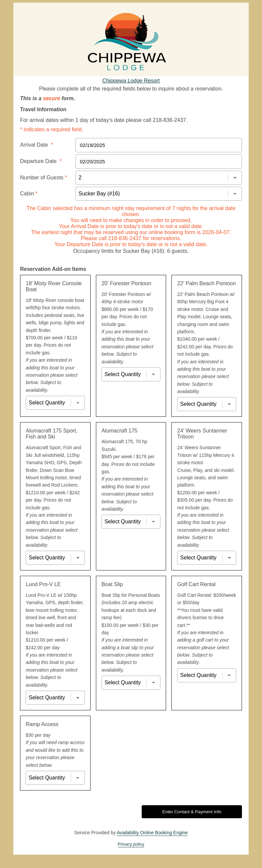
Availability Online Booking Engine (152, 833)
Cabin (29, 194)
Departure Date (41, 161)
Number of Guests (44, 178)
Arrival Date (37, 145)
